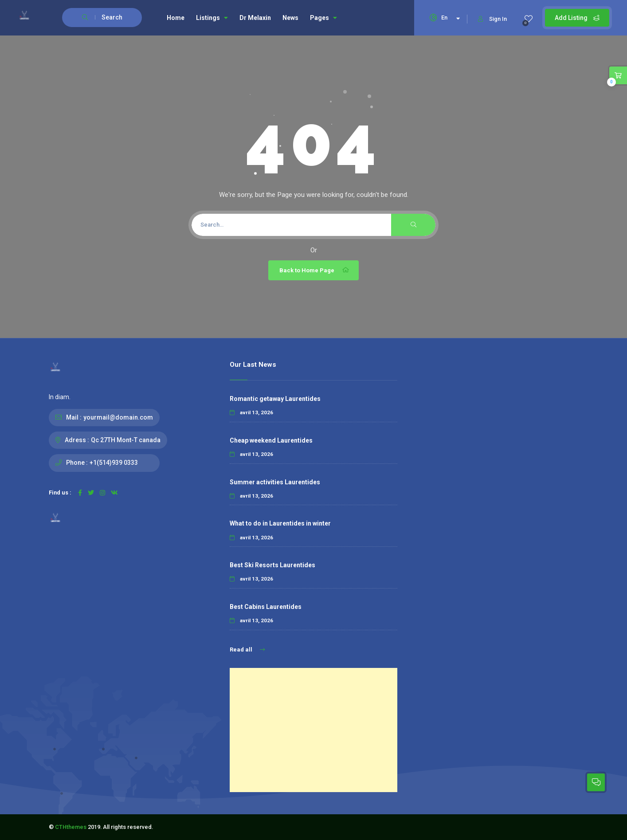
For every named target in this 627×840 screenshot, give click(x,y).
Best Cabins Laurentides (266, 607)
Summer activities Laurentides (275, 482)
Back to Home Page (315, 270)
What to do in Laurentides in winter (280, 523)
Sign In (492, 19)
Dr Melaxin (255, 18)
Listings (212, 18)
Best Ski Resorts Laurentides (272, 565)
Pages (323, 18)
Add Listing (577, 18)
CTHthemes (71, 827)
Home (176, 18)
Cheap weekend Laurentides (271, 440)
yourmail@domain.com (118, 417)
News (290, 18)
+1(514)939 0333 (114, 463)
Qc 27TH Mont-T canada (126, 440)
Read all (247, 650)
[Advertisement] (313, 730)
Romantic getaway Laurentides (275, 399)
